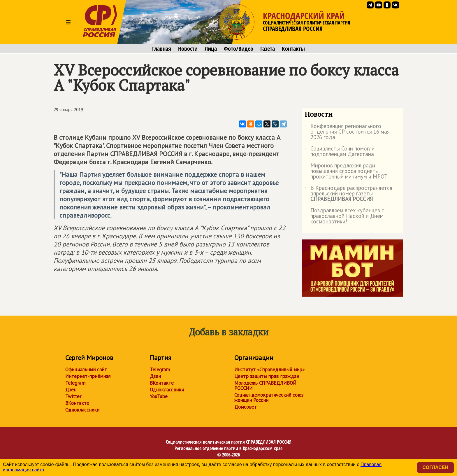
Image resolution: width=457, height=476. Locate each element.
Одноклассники (82, 410)
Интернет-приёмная (88, 376)
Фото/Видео (239, 49)
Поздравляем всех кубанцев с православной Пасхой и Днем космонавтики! (344, 216)
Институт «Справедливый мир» (269, 370)
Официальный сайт (86, 370)
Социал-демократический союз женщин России (269, 398)
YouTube (159, 396)
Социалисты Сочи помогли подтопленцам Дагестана (340, 152)
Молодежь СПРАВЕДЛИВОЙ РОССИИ (265, 386)
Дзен (71, 390)
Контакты (293, 49)
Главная (162, 49)
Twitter (73, 396)
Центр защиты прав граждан (267, 376)
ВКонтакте (77, 403)
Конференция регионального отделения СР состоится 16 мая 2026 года (347, 132)
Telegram (75, 383)
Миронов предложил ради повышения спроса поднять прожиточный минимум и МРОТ (346, 171)
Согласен (435, 467)
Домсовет (246, 407)
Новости (188, 49)
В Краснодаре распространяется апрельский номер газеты (348, 194)
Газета (268, 49)
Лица (211, 49)
